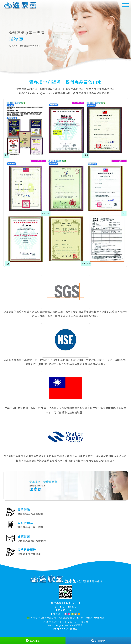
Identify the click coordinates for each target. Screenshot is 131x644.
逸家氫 (85, 622)
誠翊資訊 (78, 625)
